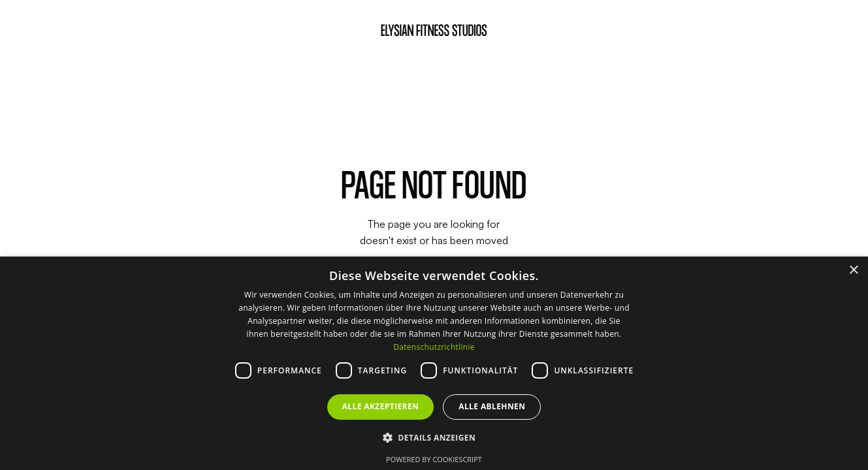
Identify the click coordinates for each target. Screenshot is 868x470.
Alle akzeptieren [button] (381, 406)
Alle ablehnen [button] (492, 406)
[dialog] (434, 363)
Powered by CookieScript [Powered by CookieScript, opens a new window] (434, 459)
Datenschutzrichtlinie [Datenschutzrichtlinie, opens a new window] (434, 347)
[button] (434, 437)
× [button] (853, 271)
